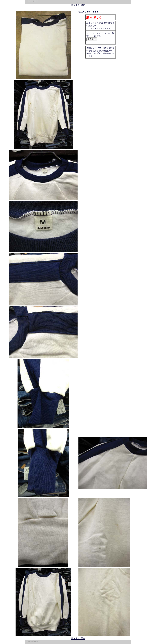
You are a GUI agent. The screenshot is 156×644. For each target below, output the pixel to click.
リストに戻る (78, 5)
